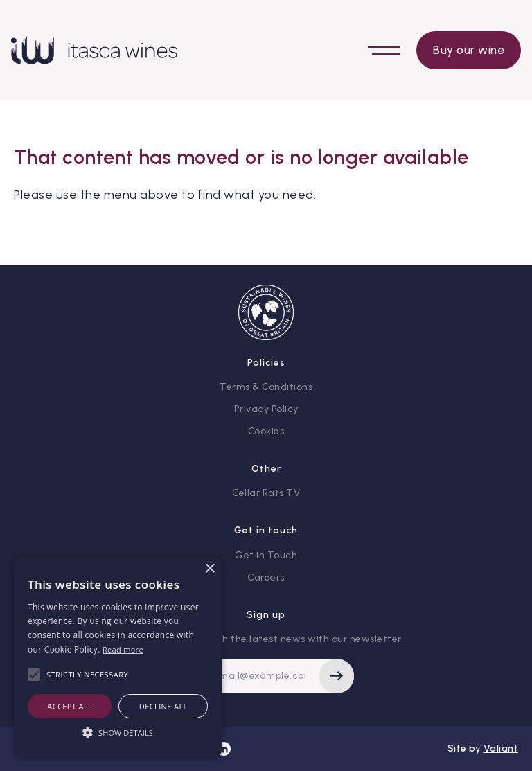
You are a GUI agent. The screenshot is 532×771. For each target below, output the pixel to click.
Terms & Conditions (266, 387)
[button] (118, 732)
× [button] (210, 569)
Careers (266, 577)
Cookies (266, 431)
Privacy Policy (266, 409)
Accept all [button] (70, 706)
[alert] (118, 657)
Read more (123, 649)
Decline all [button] (163, 706)
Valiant (501, 748)
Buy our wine (469, 50)
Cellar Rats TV (266, 493)
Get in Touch (266, 555)
